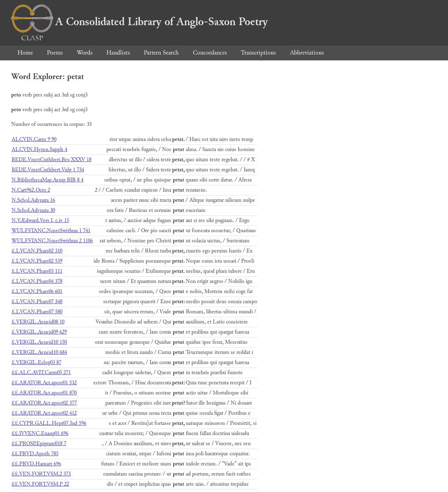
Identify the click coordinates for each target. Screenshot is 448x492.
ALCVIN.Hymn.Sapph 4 (39, 149)
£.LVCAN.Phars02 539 (37, 261)
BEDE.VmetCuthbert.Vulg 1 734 (48, 170)
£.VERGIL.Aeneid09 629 (39, 332)
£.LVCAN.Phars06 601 (37, 291)
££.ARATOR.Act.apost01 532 (44, 383)
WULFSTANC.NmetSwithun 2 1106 (52, 241)
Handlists (118, 53)
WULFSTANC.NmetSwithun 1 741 (51, 231)
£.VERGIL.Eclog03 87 (36, 362)
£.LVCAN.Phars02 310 (37, 251)
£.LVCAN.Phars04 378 (37, 281)
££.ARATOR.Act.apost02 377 (44, 403)
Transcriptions (258, 53)
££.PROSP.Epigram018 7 (39, 444)
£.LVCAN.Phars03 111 (37, 271)
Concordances (210, 53)
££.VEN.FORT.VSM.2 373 (41, 474)
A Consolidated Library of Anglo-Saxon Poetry (139, 22)
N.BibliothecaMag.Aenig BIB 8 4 (47, 180)
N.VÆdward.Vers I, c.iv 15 (40, 220)
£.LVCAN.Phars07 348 (37, 302)
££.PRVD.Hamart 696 (36, 464)
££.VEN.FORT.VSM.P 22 (40, 484)
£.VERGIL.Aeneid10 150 (39, 342)
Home (25, 53)
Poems (55, 53)
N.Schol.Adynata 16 (33, 200)
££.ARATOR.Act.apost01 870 (44, 393)
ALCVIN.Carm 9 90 (34, 139)
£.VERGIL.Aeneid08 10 (38, 322)
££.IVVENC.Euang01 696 (40, 433)
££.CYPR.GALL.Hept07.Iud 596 (49, 423)
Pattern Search (161, 53)
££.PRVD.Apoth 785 (35, 454)
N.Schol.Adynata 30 (33, 210)
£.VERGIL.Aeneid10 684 (39, 352)
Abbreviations (307, 53)
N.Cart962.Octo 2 (31, 190)
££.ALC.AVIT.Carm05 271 (41, 373)
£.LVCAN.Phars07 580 (37, 312)
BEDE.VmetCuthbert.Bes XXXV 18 (51, 160)
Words (85, 53)
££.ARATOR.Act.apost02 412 (44, 413)
